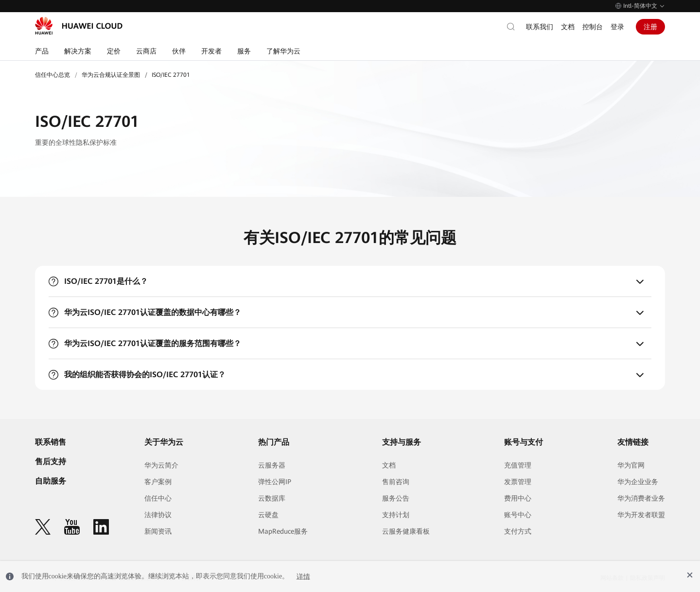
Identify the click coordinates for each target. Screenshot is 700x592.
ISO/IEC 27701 (171, 75)
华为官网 (631, 465)
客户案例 (158, 482)
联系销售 (51, 442)
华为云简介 (161, 465)
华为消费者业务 (641, 498)
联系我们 (540, 27)
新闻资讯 (158, 531)
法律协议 (158, 515)
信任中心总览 (52, 75)
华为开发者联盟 (641, 515)
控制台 (593, 27)
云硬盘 (268, 515)
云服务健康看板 (406, 531)
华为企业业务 (638, 482)
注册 (650, 27)
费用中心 (518, 498)
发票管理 (518, 482)
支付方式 (518, 531)
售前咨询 (396, 482)
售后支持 (51, 461)
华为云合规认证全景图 (111, 75)
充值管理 (518, 465)
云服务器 (272, 465)
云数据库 (272, 498)
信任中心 (158, 498)
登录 (617, 27)
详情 (303, 576)
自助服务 (51, 481)
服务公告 (396, 498)
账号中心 (518, 515)
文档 (568, 27)
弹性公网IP (275, 482)
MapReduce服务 (283, 531)
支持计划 (396, 515)
